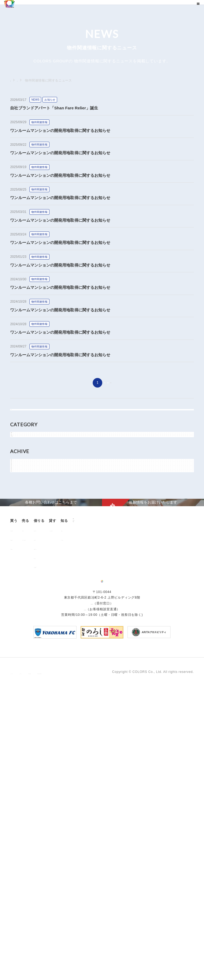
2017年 (22, 625)
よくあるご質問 (25, 835)
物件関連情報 (26, 472)
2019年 (22, 601)
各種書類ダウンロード (106, 784)
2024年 (22, 542)
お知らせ (23, 461)
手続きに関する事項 (97, 961)
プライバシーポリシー (27, 961)
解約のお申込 (99, 793)
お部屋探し (98, 766)
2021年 (22, 578)
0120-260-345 (85, 902)
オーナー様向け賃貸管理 (149, 766)
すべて (21, 415)
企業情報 (49, 817)
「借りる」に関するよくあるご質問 (105, 804)
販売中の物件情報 (27, 766)
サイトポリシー (63, 961)
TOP (14, 80)
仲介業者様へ (99, 775)
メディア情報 (26, 484)
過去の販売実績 (25, 775)
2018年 (22, 613)
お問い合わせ (52, 834)
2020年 (22, 590)
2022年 (22, 566)
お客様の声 (22, 826)
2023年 (22, 554)
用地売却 (55, 766)
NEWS (21, 449)
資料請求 (49, 843)
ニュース (30, 80)
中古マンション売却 (63, 775)
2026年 (22, 518)
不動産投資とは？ (27, 784)
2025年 (22, 530)
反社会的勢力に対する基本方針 (142, 961)
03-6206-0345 (92, 896)
